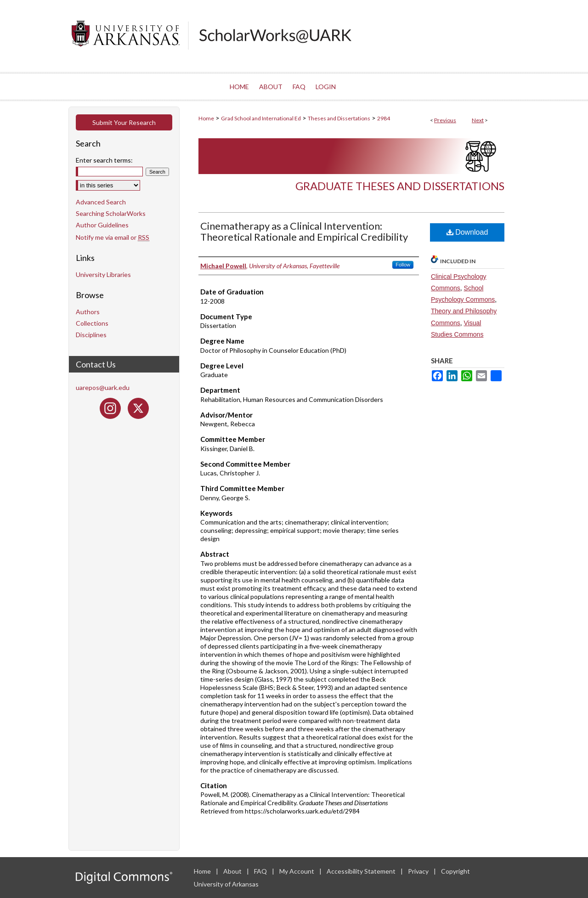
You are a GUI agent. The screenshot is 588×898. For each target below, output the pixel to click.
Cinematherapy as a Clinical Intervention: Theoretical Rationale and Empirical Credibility (304, 231)
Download (467, 232)
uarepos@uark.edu (103, 387)
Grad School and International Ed (261, 118)
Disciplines (91, 335)
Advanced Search (101, 202)
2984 (384, 118)
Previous (445, 120)
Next (478, 120)
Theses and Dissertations (339, 118)
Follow (403, 265)
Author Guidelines (102, 225)
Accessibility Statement (362, 871)
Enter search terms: (104, 160)
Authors (88, 312)
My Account (297, 871)
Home (206, 118)
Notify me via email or (113, 237)
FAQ (261, 871)
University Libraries (103, 274)
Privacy (419, 871)
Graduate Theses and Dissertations (400, 186)
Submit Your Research (124, 122)
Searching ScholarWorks (111, 213)
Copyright (455, 871)
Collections (92, 323)
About (233, 871)
